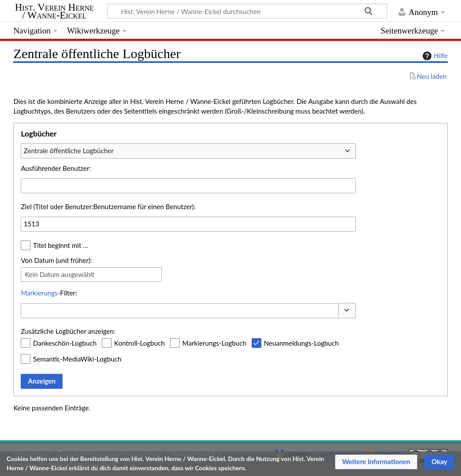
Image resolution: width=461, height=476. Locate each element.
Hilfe (434, 56)
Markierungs (39, 293)
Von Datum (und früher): (56, 260)
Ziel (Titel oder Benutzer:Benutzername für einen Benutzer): (108, 207)
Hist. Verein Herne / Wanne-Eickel (54, 11)
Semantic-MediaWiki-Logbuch (77, 359)
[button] (347, 311)
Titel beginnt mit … (61, 245)
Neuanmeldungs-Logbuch (301, 343)
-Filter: (49, 293)
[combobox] (188, 151)
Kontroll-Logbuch (139, 343)
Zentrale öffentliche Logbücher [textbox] (69, 151)
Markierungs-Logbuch (214, 343)
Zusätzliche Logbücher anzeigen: (68, 331)
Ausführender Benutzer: (56, 168)
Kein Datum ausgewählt (59, 274)
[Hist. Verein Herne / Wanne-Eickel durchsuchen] (247, 11)
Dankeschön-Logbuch (65, 343)
